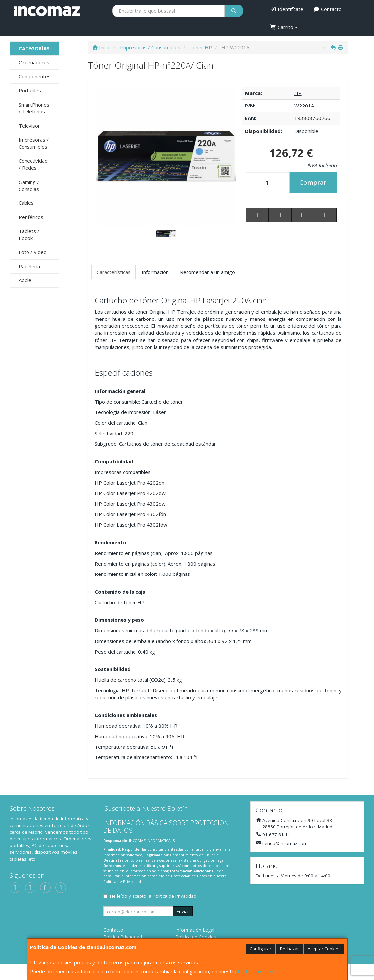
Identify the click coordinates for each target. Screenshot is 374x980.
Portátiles (30, 90)
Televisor (29, 126)
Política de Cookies (259, 971)
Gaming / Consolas (29, 185)
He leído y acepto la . (154, 896)
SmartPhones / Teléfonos (34, 108)
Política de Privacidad (122, 882)
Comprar (313, 182)
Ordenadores (34, 62)
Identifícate (287, 9)
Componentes (35, 76)
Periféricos (31, 217)
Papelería (29, 266)
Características (114, 272)
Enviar (183, 911)
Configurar (261, 949)
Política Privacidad (123, 937)
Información (155, 272)
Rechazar (290, 949)
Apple (25, 280)
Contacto (327, 9)
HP (298, 93)
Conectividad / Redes (33, 164)
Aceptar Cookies (324, 949)
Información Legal (195, 930)
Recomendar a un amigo (207, 272)
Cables (26, 203)
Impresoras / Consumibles (34, 143)
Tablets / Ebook (29, 234)
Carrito (284, 27)
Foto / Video (33, 252)
